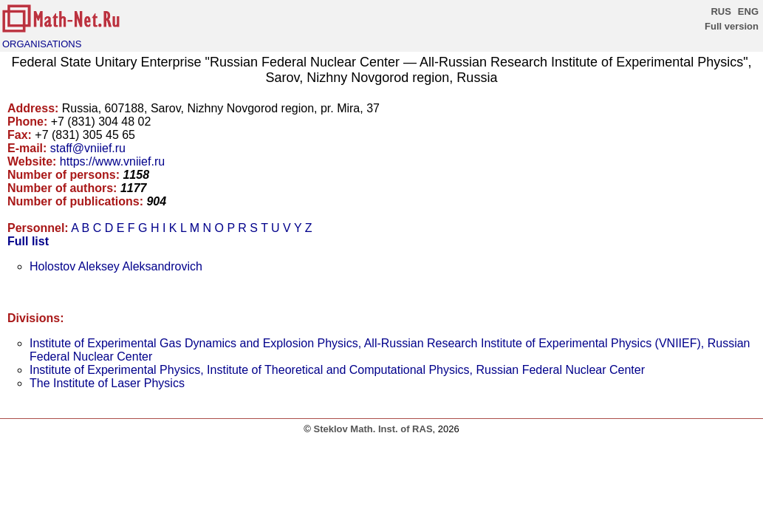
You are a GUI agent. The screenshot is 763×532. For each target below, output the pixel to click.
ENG (748, 11)
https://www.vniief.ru (112, 161)
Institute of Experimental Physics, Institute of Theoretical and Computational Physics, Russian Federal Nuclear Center (337, 370)
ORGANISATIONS (42, 44)
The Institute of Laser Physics (107, 383)
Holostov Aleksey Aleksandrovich (116, 266)
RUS (721, 11)
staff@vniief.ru (88, 148)
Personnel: (38, 228)
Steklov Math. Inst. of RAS (373, 429)
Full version (732, 26)
